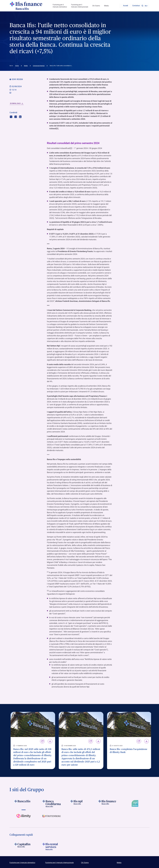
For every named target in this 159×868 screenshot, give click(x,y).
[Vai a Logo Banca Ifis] (24, 803)
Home (17, 65)
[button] (142, 5)
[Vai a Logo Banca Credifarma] (51, 803)
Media (106, 5)
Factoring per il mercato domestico (60, 5)
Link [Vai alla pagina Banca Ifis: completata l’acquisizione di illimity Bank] (139, 740)
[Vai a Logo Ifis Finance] (108, 803)
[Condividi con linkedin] (20, 116)
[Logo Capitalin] (24, 846)
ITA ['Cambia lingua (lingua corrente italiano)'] (146, 5)
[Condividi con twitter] (11, 116)
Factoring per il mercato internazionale (80, 5)
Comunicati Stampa (39, 65)
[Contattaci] (135, 5)
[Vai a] (51, 817)
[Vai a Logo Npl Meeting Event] (135, 803)
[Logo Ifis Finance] (26, 5)
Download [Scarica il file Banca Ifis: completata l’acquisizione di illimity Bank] (147, 740)
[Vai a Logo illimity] (24, 817)
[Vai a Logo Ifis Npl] (79, 803)
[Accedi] (124, 5)
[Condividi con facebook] (16, 116)
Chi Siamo (96, 5)
